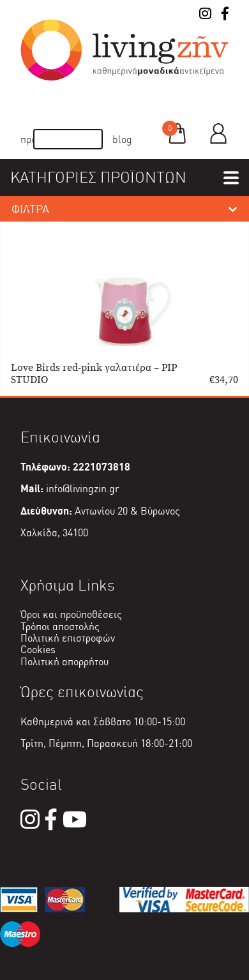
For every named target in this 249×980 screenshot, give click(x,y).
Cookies (38, 650)
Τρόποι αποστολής (60, 627)
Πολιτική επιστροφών (68, 638)
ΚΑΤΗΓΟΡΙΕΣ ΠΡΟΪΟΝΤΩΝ (98, 177)
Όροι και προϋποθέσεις (71, 614)
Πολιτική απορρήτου (64, 662)
